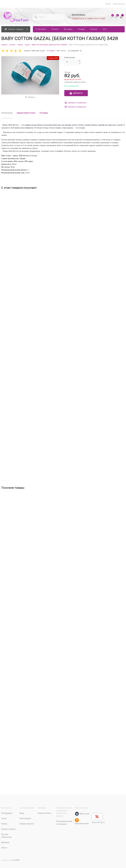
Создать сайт (7, 860)
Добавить (78, 93)
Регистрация (119, 4)
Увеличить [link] (32, 97)
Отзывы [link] (44, 113)
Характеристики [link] (26, 113)
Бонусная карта (98, 822)
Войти (108, 4)
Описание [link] (7, 113)
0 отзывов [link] (51, 51)
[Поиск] (36, 17)
